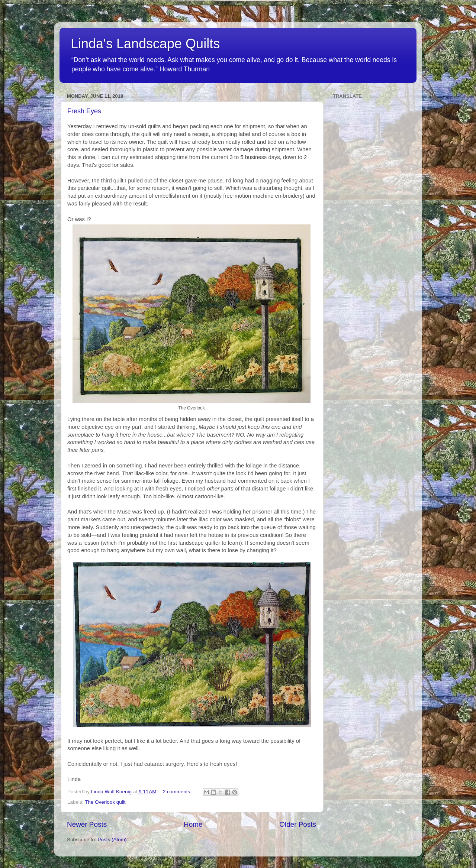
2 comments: (178, 792)
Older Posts (298, 824)
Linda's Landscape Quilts (145, 44)
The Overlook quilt (105, 802)
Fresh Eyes (84, 111)
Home (193, 824)
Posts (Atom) (112, 840)
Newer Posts (87, 824)
